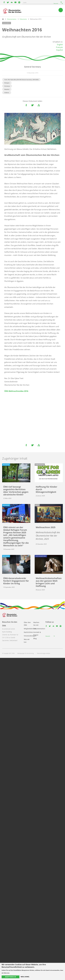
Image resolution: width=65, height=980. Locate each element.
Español (60, 50)
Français (59, 47)
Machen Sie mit (36, 624)
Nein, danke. (25, 977)
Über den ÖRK (27, 624)
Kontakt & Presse (37, 634)
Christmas (7, 86)
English (60, 45)
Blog (35, 638)
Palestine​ (7, 89)
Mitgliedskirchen (30, 629)
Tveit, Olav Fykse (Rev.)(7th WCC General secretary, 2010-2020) (21, 80)
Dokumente (23, 19)
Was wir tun (27, 641)
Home (3, 19)
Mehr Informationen (17, 973)
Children (7, 93)
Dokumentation (12, 19)
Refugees (7, 83)
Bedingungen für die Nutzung (26, 653)
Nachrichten (28, 632)
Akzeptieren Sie (11, 977)
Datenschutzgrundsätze (43, 653)
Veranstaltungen (30, 636)
